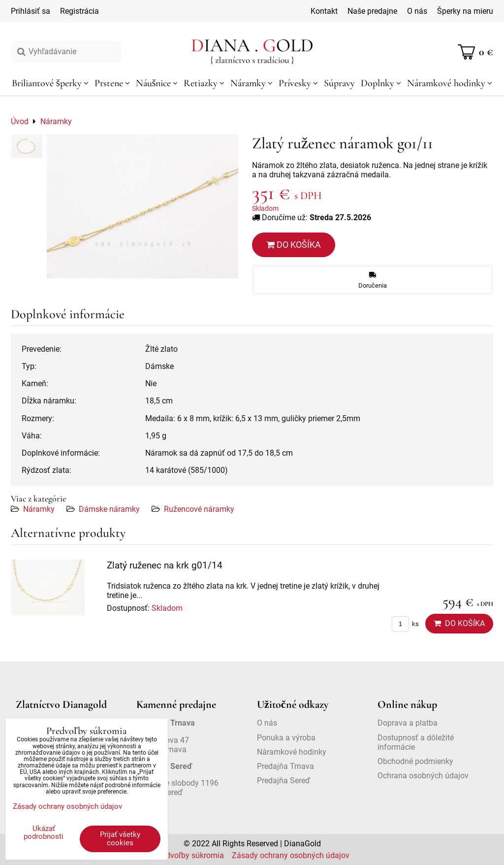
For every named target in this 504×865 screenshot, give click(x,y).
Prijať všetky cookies (120, 839)
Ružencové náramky (199, 509)
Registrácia (79, 11)
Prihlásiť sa (31, 11)
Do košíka (294, 245)
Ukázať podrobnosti (44, 833)
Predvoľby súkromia (189, 855)
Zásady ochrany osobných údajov (291, 855)
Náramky (39, 509)
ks (405, 624)
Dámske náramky (109, 509)
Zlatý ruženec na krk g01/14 (165, 565)
